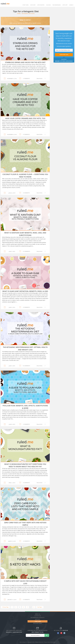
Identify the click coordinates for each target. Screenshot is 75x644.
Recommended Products (37, 618)
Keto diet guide (37, 623)
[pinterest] (61, 633)
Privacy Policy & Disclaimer (50, 642)
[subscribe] (47, 635)
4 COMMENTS (26, 541)
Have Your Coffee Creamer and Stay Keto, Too (25, 118)
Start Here (25, 3)
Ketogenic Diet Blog (28, 14)
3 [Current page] (20, 607)
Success (48, 3)
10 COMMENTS (26, 366)
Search (71, 3)
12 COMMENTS (26, 251)
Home (19, 14)
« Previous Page (5, 607)
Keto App (38, 619)
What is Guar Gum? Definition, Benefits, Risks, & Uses (25, 291)
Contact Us (38, 616)
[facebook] (58, 633)
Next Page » (40, 607)
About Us (38, 614)
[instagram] (64, 633)
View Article (39, 78)
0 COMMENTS (26, 134)
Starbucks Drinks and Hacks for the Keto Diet (25, 62)
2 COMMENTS (26, 78)
